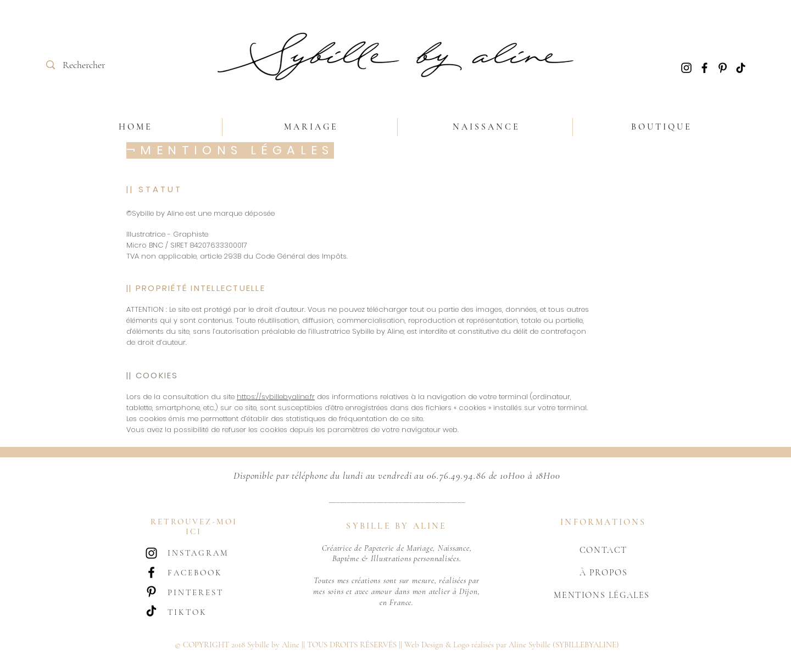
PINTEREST (196, 592)
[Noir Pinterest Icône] (723, 68)
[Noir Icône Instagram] (686, 68)
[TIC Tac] (741, 68)
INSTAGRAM (198, 553)
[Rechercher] (86, 65)
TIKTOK (187, 612)
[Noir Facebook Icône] (704, 68)
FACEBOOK (195, 573)
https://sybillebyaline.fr (276, 397)
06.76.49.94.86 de (462, 475)
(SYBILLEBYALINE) (586, 645)
